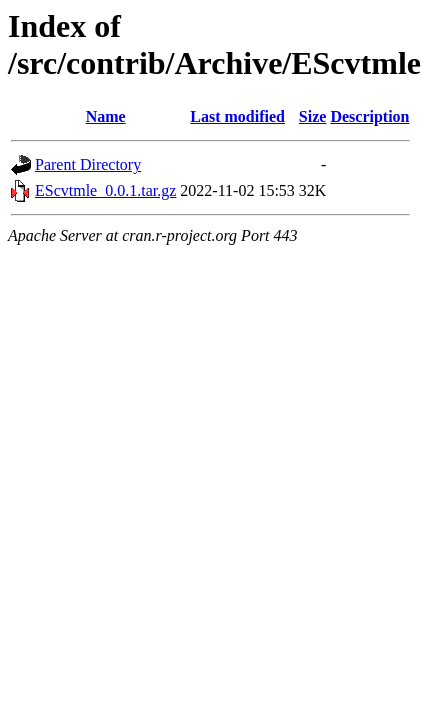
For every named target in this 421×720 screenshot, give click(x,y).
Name (106, 116)
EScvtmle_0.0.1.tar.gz (105, 190)
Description (369, 116)
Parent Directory (88, 164)
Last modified (237, 116)
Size (313, 116)
